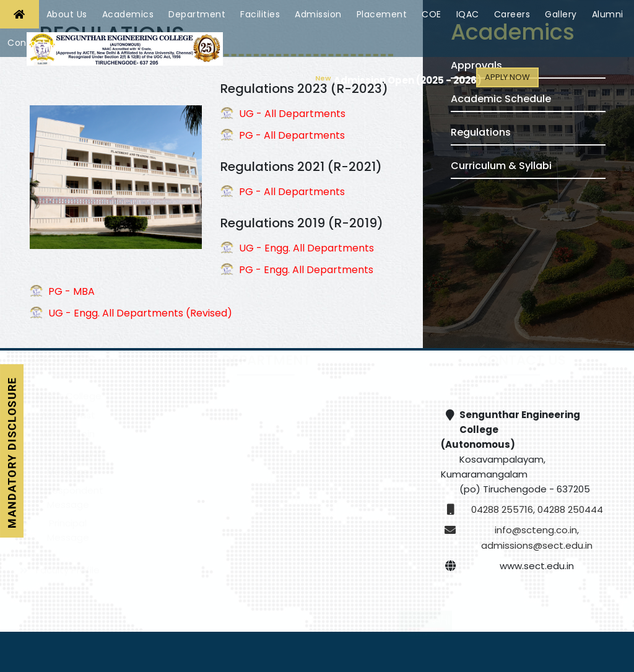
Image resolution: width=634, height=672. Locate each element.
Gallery (561, 14)
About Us (67, 14)
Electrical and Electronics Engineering (199, 484)
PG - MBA (72, 291)
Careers (512, 14)
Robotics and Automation (199, 522)
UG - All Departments (292, 114)
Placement (382, 14)
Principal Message (68, 546)
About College (68, 411)
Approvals (476, 65)
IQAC (468, 14)
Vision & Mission (68, 461)
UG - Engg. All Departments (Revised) (140, 313)
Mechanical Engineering (341, 484)
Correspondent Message (68, 513)
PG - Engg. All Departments (306, 270)
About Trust (68, 430)
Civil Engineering (199, 411)
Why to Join (68, 449)
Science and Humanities (341, 573)
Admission (318, 14)
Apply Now (508, 77)
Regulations (481, 132)
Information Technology (199, 555)
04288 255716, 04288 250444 (537, 509)
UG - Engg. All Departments (306, 248)
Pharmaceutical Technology (341, 555)
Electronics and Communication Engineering (341, 454)
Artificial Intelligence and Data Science (341, 521)
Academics (128, 14)
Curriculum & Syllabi (501, 166)
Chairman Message (68, 480)
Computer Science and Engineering (341, 416)
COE (432, 14)
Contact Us (33, 43)
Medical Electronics (341, 503)
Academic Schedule (501, 99)
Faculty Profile (68, 578)
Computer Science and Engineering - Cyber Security (199, 454)
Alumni (608, 14)
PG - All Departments (292, 135)
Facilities (260, 14)
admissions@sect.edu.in (537, 545)
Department (197, 14)
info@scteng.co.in (536, 530)
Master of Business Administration (199, 574)
